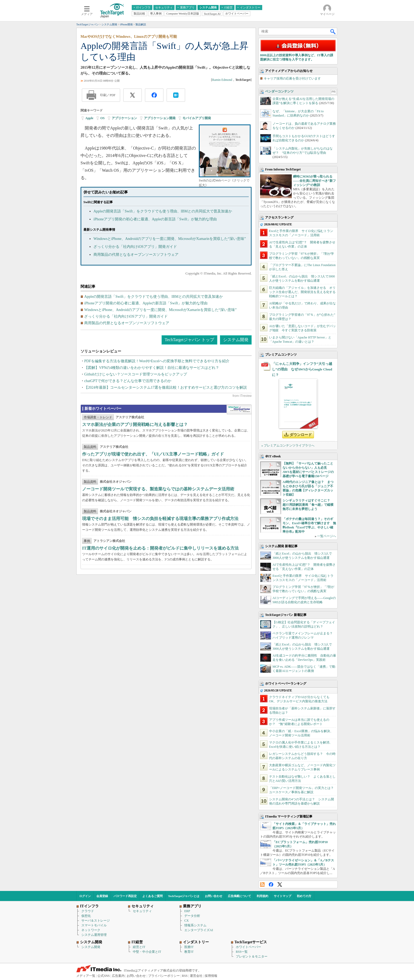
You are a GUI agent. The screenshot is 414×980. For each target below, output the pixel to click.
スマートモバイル (94, 925)
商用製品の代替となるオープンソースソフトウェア (136, 255)
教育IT (189, 952)
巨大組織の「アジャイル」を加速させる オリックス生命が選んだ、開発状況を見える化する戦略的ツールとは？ (302, 292)
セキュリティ (142, 911)
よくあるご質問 (152, 896)
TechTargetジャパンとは (184, 896)
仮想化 (86, 916)
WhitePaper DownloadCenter (239, 410)
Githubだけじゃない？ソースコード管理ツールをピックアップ (136, 374)
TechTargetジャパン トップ (189, 340)
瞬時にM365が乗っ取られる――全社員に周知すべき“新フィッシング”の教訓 (314, 181)
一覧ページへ (327, 536)
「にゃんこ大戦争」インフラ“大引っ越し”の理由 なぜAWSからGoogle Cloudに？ (302, 369)
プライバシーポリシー (164, 976)
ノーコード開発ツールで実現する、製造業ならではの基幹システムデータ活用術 (158, 489)
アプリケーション (124, 118)
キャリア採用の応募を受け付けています (292, 78)
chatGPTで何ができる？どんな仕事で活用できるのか (128, 381)
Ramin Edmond (222, 80)
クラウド (88, 911)
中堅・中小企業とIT (147, 952)
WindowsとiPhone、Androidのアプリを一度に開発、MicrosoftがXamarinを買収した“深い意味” (170, 239)
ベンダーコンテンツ (279, 91)
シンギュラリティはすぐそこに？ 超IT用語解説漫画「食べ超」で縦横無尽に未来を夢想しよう (308, 505)
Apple (89, 118)
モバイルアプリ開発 (197, 118)
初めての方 (304, 896)
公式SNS (103, 976)
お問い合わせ (214, 896)
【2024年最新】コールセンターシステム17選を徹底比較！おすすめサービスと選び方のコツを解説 (166, 387)
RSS (262, 884)
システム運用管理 (94, 935)
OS (102, 118)
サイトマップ (283, 896)
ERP (187, 911)
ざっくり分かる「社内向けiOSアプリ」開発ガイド (135, 247)
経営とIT (139, 947)
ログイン (85, 896)
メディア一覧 (86, 976)
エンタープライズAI (199, 930)
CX (187, 921)
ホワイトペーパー (248, 947)
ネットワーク (91, 930)
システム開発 (236, 340)
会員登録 (102, 896)
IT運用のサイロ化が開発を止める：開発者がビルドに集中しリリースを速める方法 (160, 548)
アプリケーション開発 (160, 118)
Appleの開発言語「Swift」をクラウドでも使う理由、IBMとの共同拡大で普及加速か (163, 211)
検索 (333, 31)
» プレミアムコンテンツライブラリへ (288, 445)
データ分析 (192, 916)
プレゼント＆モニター (252, 956)
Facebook (271, 884)
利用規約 (262, 896)
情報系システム (195, 925)
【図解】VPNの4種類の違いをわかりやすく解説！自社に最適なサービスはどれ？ (152, 368)
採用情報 (211, 976)
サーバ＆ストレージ (96, 921)
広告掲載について (239, 896)
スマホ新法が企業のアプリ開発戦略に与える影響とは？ (135, 424)
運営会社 (196, 976)
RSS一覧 (242, 952)
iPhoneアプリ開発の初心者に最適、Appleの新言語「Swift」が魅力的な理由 (155, 219)
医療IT (189, 947)
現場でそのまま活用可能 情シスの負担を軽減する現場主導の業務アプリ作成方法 (160, 519)
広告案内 (118, 976)
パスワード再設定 (125, 896)
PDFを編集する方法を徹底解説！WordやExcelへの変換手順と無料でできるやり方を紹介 (157, 361)
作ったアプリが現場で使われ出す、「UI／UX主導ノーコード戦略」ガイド (153, 454)
